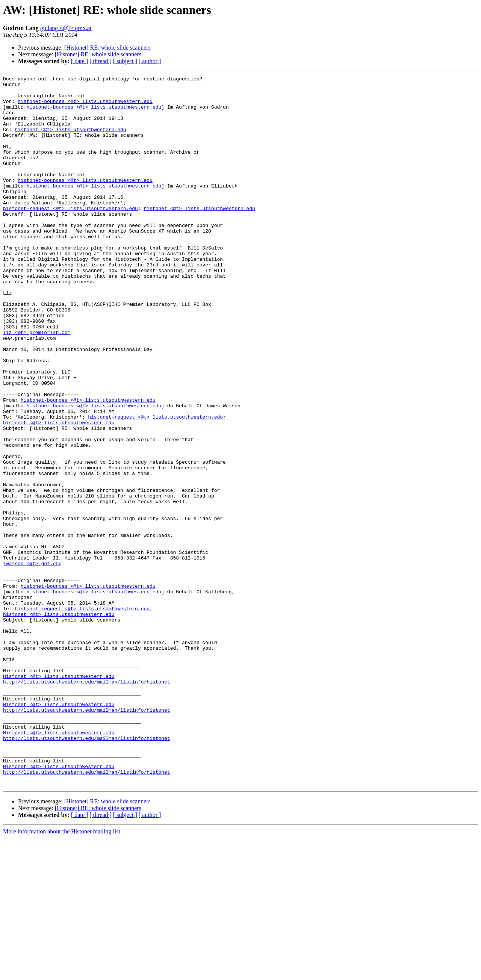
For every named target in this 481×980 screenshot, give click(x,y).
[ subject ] (125, 61)
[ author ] (150, 61)
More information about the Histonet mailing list (62, 973)
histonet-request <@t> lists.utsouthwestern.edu (70, 235)
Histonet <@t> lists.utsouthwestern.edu (59, 797)
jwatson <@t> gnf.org (32, 661)
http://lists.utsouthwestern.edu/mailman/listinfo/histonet (87, 803)
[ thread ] (101, 61)
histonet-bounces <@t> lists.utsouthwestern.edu (85, 107)
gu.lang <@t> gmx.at (66, 28)
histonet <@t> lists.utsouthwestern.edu (70, 141)
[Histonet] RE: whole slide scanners (107, 48)
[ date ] (79, 61)
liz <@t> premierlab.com (37, 384)
